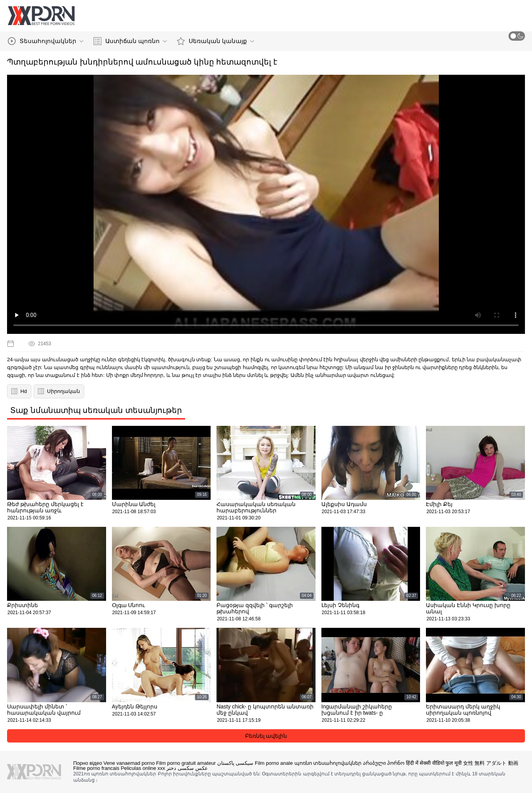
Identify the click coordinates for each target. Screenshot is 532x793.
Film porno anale (274, 763)
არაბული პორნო (384, 763)
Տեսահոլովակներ (46, 41)
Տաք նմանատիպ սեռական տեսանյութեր (96, 410)
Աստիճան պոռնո (130, 41)
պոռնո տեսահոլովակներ (328, 763)
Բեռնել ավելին (266, 736)
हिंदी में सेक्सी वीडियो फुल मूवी (434, 763)
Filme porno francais (96, 768)
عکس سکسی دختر (187, 768)
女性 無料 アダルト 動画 (491, 763)
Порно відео (88, 763)
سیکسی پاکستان (235, 763)
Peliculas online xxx (143, 768)
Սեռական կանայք (216, 41)
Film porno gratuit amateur (186, 763)
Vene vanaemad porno (129, 763)
